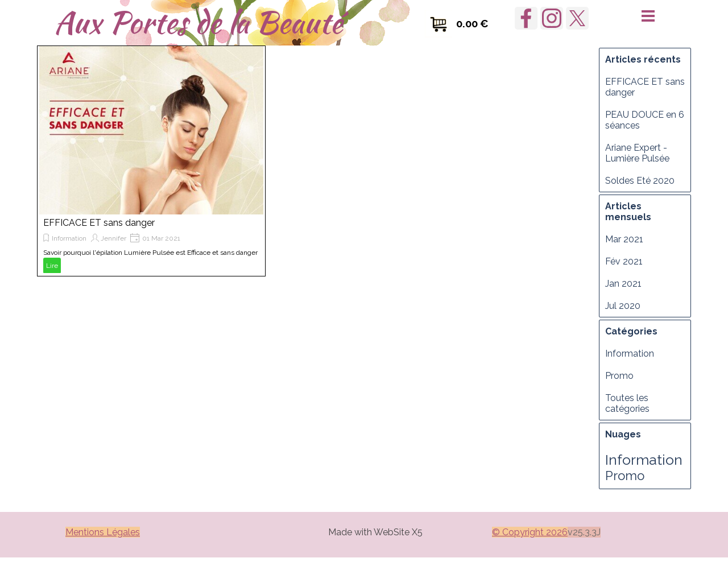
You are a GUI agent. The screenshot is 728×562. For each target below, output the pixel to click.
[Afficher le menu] (648, 16)
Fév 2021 (624, 261)
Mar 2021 (624, 239)
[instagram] (552, 18)
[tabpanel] (375, 531)
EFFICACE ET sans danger (99, 223)
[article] (151, 161)
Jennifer (113, 238)
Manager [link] (100, 551)
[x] (577, 18)
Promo (619, 376)
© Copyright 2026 (530, 532)
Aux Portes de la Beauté (198, 22)
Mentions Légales (103, 532)
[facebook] (526, 18)
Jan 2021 (623, 284)
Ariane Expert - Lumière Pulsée (637, 153)
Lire (52, 266)
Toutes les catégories (627, 403)
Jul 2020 (623, 306)
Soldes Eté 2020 (640, 181)
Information (69, 238)
